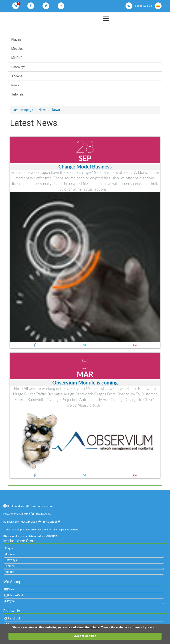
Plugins (16, 39)
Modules (17, 49)
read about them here (84, 627)
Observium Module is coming (85, 383)
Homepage (23, 110)
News (15, 85)
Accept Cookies (85, 636)
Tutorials (17, 94)
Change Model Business (85, 167)
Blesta (23, 514)
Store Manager (43, 514)
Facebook (12, 619)
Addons (17, 76)
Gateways (18, 67)
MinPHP (17, 58)
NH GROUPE (49, 536)
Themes (10, 566)
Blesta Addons (16, 506)
